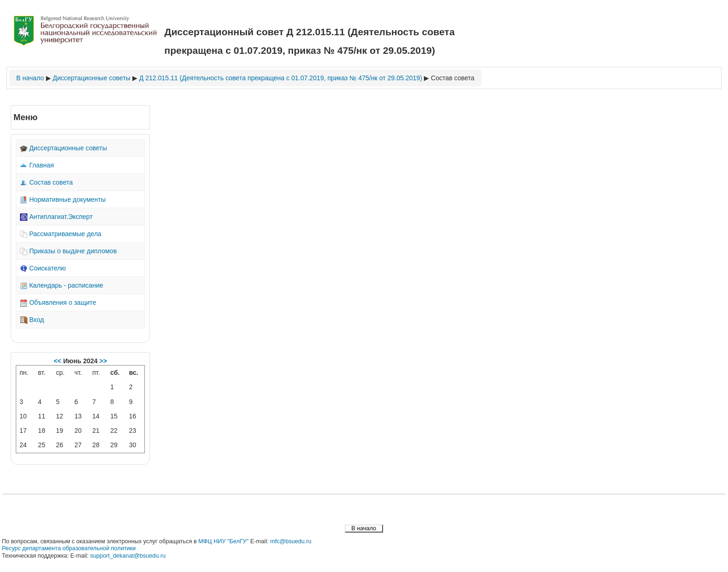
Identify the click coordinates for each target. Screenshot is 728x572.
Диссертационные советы (91, 78)
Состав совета (453, 78)
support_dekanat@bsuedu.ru (128, 556)
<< (58, 361)
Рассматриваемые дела (61, 234)
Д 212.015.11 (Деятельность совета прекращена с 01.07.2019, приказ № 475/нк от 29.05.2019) (281, 78)
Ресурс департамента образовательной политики (69, 548)
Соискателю (43, 268)
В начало (30, 78)
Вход (32, 320)
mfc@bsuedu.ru (291, 541)
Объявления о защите (58, 302)
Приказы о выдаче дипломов (68, 251)
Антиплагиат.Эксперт (56, 217)
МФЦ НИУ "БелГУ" (223, 541)
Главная (37, 165)
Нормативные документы (63, 199)
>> (102, 361)
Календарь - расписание (62, 285)
